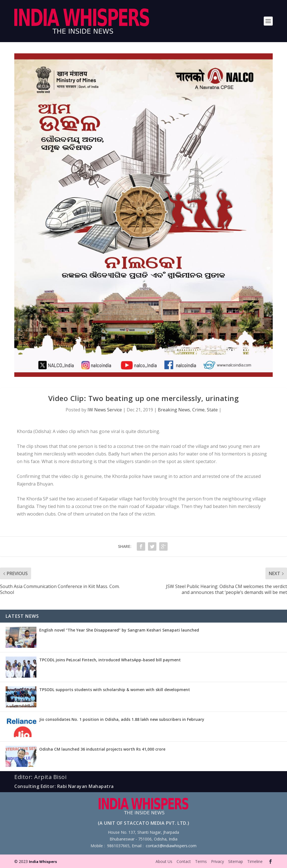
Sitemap (236, 861)
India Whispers (43, 862)
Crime (198, 410)
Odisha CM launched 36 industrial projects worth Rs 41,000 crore (102, 749)
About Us (164, 861)
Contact (184, 861)
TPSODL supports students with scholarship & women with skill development (115, 690)
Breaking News (174, 410)
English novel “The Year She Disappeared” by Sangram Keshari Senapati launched (119, 630)
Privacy (217, 861)
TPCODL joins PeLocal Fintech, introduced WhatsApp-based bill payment (110, 660)
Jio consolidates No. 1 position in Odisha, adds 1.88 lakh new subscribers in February (122, 719)
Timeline (255, 861)
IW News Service (105, 410)
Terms (201, 861)
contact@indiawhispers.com (171, 846)
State (212, 410)
